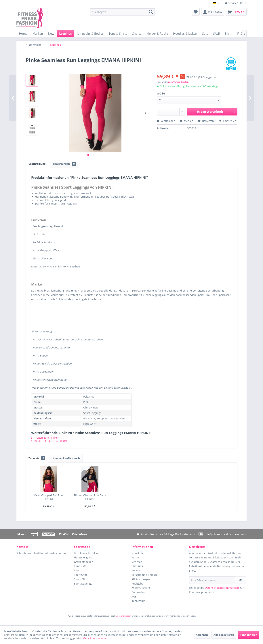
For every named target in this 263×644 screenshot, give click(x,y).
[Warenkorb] (236, 12)
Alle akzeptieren (224, 635)
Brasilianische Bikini (86, 553)
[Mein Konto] (213, 12)
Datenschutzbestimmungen (222, 588)
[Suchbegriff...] (122, 12)
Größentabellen (84, 562)
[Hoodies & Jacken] (185, 34)
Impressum (138, 601)
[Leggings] (65, 34)
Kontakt (136, 570)
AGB (134, 596)
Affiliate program (142, 579)
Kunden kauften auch (66, 458)
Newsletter (138, 553)
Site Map (137, 562)
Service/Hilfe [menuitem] (234, 3)
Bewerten (206, 121)
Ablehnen (202, 635)
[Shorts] (137, 34)
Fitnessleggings (83, 557)
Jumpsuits (80, 566)
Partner (136, 557)
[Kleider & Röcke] (157, 34)
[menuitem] (122, 12)
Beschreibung (37, 164)
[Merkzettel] (196, 12)
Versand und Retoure (145, 575)
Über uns (137, 566)
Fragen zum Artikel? (45, 438)
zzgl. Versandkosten (178, 82)
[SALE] (216, 34)
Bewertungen (64, 164)
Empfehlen (228, 121)
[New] (51, 34)
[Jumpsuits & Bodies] (90, 34)
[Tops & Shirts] (118, 34)
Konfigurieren (248, 635)
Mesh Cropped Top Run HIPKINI (48, 497)
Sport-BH (79, 579)
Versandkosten (124, 616)
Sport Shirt (81, 575)
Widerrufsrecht (141, 588)
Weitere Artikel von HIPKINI (49, 441)
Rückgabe (137, 584)
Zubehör (37, 458)
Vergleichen (166, 121)
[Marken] (38, 34)
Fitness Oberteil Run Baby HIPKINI (90, 497)
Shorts (78, 570)
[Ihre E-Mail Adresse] (212, 580)
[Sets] (205, 34)
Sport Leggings (83, 584)
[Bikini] (228, 34)
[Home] (23, 34)
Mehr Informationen (95, 638)
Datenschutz (139, 592)
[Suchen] (151, 12)
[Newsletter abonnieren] (241, 580)
